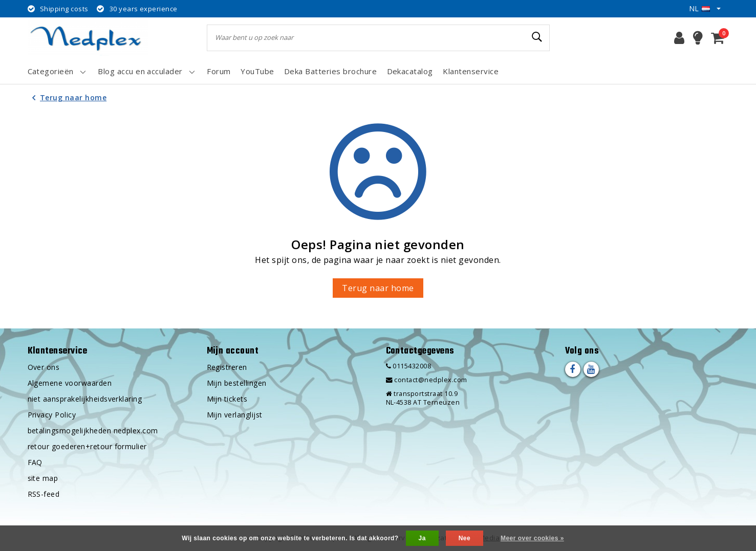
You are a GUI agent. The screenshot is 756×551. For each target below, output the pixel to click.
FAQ (35, 462)
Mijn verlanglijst (235, 415)
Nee (465, 538)
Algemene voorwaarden (70, 383)
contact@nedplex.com (427, 380)
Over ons (44, 367)
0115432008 (409, 366)
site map (43, 478)
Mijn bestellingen (237, 383)
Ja (422, 538)
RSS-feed (44, 494)
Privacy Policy (52, 415)
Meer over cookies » (532, 538)
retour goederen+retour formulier (87, 446)
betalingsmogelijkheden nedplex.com (93, 431)
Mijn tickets (227, 399)
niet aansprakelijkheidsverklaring (85, 399)
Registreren (227, 367)
